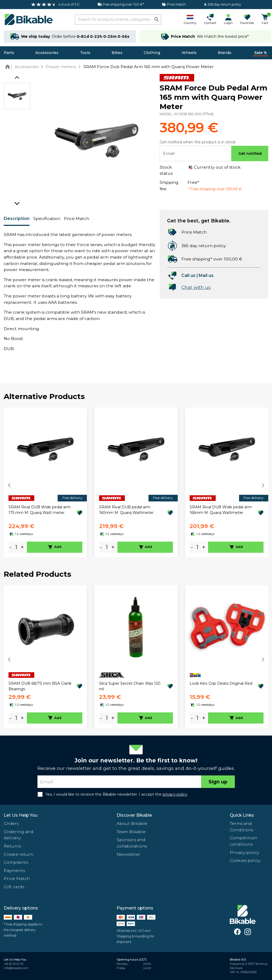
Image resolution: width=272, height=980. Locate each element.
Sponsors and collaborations (132, 843)
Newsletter (129, 854)
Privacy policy (244, 852)
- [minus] (10, 547)
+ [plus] (22, 547)
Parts (9, 53)
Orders (11, 823)
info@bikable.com (16, 968)
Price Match (77, 219)
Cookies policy (245, 860)
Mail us (206, 275)
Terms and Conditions (241, 827)
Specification (47, 219)
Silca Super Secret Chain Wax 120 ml (130, 686)
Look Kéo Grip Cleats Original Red (221, 683)
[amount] (16, 547)
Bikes (117, 53)
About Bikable (132, 823)
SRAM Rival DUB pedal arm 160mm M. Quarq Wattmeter (126, 510)
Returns (12, 846)
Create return (18, 854)
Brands (225, 53)
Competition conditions (243, 841)
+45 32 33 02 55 (14, 964)
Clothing (152, 53)
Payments (14, 871)
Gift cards (14, 887)
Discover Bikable (134, 815)
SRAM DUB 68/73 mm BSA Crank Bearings (40, 686)
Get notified (250, 153)
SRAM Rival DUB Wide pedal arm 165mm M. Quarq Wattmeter (221, 510)
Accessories (47, 53)
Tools (85, 53)
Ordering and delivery (19, 835)
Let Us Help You (21, 815)
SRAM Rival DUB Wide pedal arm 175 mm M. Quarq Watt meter (40, 510)
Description (17, 219)
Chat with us (196, 287)
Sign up (218, 782)
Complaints (16, 862)
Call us (188, 275)
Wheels (189, 53)
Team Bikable (131, 832)
